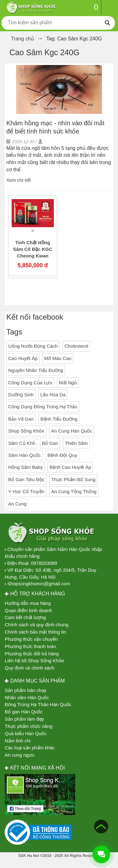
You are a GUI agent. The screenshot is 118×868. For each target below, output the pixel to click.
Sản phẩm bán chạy (25, 690)
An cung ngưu (20, 755)
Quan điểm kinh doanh (28, 610)
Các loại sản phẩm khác (30, 748)
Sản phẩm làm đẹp (24, 719)
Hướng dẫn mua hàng (28, 603)
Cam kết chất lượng (25, 617)
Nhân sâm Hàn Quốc (27, 697)
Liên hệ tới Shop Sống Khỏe (34, 661)
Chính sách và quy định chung (37, 625)
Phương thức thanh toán (30, 646)
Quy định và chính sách (29, 668)
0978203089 (44, 563)
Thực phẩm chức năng (28, 726)
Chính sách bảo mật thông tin (35, 632)
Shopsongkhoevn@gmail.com (39, 584)
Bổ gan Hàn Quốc (24, 712)
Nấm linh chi (18, 741)
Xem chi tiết (19, 180)
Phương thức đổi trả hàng (32, 654)
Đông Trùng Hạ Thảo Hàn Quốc (38, 704)
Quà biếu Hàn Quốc (26, 733)
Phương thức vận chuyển (31, 639)
